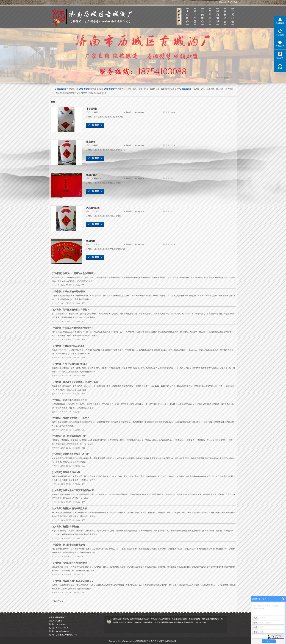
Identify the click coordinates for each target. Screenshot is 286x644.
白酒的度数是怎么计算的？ (76, 418)
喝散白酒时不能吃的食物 (75, 563)
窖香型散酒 (92, 109)
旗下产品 (195, 16)
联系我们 (233, 16)
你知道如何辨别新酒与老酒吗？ (78, 328)
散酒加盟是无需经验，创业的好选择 (80, 382)
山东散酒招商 (119, 150)
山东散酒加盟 (117, 117)
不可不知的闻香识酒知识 (75, 364)
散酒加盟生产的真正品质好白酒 (78, 490)
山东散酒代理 (108, 249)
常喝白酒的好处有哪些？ (75, 291)
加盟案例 (210, 16)
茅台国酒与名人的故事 (74, 346)
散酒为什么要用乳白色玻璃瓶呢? (79, 273)
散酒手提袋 (92, 175)
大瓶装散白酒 (93, 208)
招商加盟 (218, 16)
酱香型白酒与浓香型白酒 (75, 508)
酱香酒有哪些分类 (72, 527)
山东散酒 (108, 117)
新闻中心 (203, 16)
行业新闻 (57, 273)
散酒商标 (91, 241)
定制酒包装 (97, 178)
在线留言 (225, 16)
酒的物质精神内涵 (72, 472)
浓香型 (95, 145)
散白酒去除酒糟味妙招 (74, 545)
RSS (230, 2)
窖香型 (95, 112)
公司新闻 (57, 346)
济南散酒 (117, 183)
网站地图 (223, 2)
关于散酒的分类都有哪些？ (76, 310)
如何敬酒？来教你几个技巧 (76, 454)
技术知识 (57, 310)
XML (235, 2)
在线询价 (95, 125)
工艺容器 (96, 211)
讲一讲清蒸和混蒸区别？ (75, 436)
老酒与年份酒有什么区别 (75, 400)
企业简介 (187, 16)
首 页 (218, 78)
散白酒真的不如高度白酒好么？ (78, 581)
